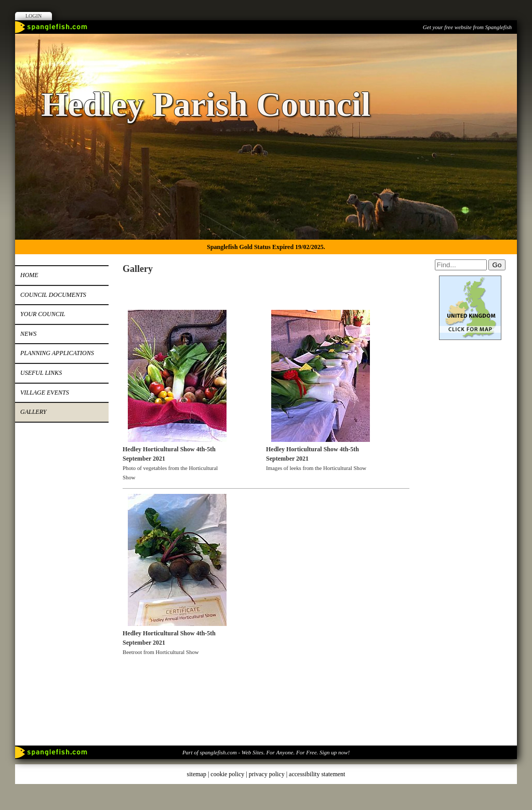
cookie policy (227, 774)
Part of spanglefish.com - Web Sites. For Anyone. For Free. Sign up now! (266, 752)
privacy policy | (269, 774)
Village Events (45, 393)
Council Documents (53, 295)
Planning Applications (57, 353)
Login (34, 16)
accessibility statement (317, 774)
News (28, 334)
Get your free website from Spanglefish (467, 27)
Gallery (33, 412)
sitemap (197, 774)
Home (29, 275)
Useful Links (41, 373)
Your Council (43, 314)
